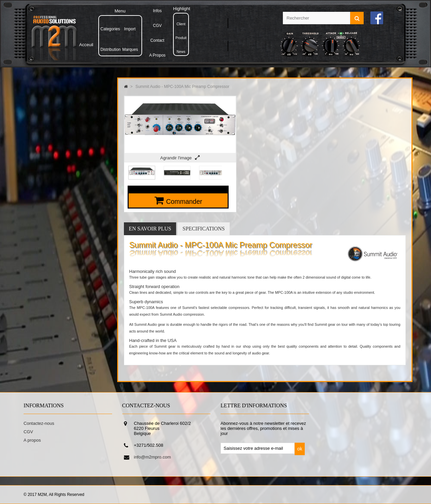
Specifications (204, 229)
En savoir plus (150, 229)
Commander (184, 201)
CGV (28, 432)
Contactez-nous (39, 423)
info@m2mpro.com (153, 457)
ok (300, 449)
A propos (32, 440)
